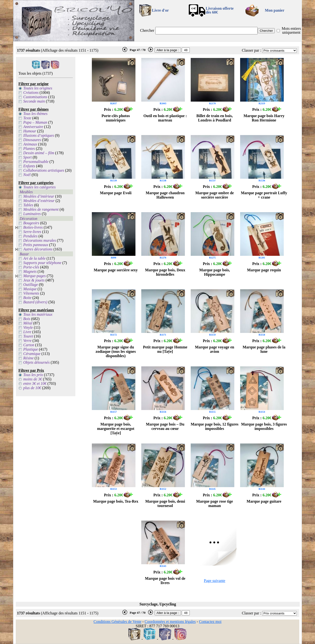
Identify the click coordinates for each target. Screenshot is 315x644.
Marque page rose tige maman (215, 503)
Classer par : (252, 50)
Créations (31, 93)
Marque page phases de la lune (264, 349)
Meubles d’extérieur (39, 201)
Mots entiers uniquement (291, 30)
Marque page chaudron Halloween (165, 195)
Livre (27, 332)
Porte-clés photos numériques (116, 118)
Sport (28, 157)
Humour (30, 131)
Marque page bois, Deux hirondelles (165, 272)
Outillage (31, 285)
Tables (28, 205)
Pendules (30, 236)
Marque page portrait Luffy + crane (264, 195)
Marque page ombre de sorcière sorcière (215, 195)
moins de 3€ (33, 379)
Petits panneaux (36, 245)
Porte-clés (31, 267)
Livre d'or (160, 10)
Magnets (30, 271)
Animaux (30, 144)
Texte (27, 118)
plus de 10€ (32, 388)
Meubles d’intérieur (39, 196)
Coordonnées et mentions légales (170, 622)
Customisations (35, 97)
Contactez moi (210, 622)
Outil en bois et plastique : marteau (165, 118)
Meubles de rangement (41, 209)
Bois (27, 319)
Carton (29, 345)
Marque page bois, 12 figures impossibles (215, 426)
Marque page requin (264, 270)
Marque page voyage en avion (215, 349)
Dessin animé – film (39, 153)
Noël (27, 175)
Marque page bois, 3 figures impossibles (264, 426)
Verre (27, 341)
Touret (28, 336)
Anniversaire (33, 127)
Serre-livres (32, 232)
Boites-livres (33, 227)
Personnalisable (36, 162)
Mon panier (275, 10)
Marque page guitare (264, 501)
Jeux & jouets (34, 280)
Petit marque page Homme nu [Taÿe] (165, 349)
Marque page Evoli (116, 193)
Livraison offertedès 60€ (220, 10)
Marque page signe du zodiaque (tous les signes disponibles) (116, 351)
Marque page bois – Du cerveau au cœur (165, 426)
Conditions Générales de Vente (117, 622)
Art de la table (34, 258)
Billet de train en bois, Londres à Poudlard (215, 118)
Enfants (29, 166)
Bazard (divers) (35, 302)
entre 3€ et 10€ (35, 383)
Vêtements (31, 293)
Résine (28, 358)
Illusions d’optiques (39, 135)
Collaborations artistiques (44, 170)
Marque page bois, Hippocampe (214, 272)
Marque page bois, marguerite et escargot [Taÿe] (116, 429)
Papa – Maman (35, 122)
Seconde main (34, 101)
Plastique (31, 349)
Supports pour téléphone (42, 263)
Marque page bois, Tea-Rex (116, 501)
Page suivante (214, 581)
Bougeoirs (31, 223)
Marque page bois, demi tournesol (165, 503)
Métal (28, 323)
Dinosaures (32, 140)
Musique (30, 289)
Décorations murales (40, 240)
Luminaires (32, 214)
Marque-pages (35, 276)
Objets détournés (36, 362)
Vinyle (28, 327)
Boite (27, 298)
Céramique (32, 354)
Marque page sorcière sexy (116, 270)
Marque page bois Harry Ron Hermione (264, 118)
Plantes (29, 149)
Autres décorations (38, 249)
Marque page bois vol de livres (165, 581)
